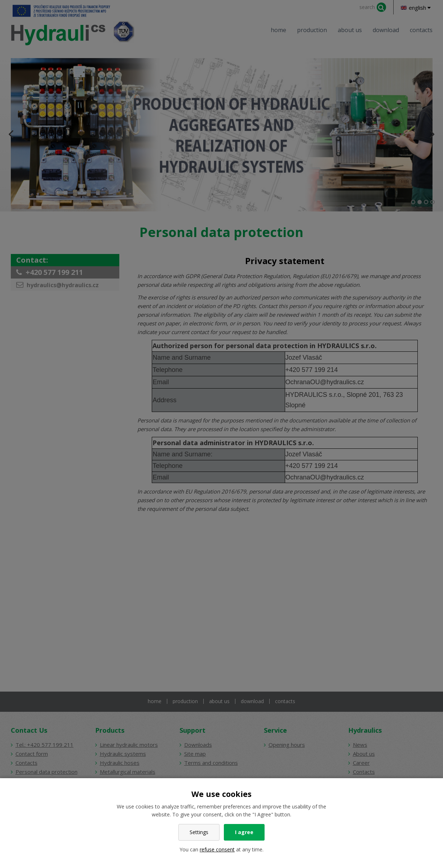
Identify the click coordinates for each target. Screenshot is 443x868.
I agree (244, 832)
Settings (199, 832)
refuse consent (217, 849)
